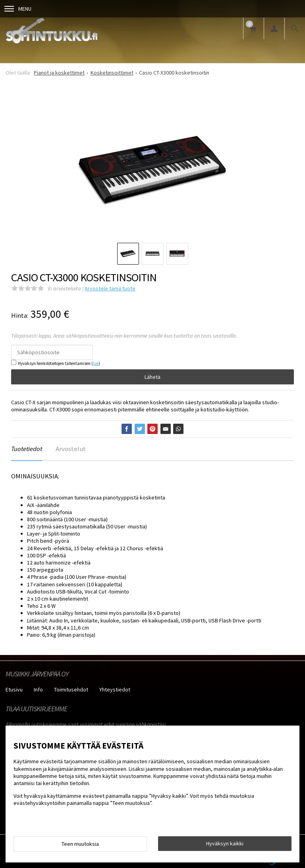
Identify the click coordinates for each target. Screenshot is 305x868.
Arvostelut (71, 449)
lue (96, 363)
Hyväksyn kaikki (225, 843)
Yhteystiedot (115, 689)
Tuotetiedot (27, 449)
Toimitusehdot (71, 689)
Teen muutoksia (80, 844)
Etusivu (14, 689)
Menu (18, 9)
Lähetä (152, 377)
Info (38, 689)
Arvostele (110, 288)
